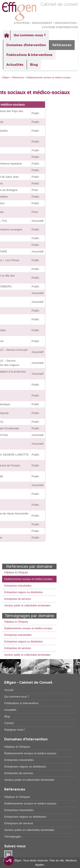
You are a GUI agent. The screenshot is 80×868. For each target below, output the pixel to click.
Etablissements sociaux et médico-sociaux (28, 579)
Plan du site (57, 860)
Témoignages (13, 837)
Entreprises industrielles (18, 586)
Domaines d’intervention (26, 45)
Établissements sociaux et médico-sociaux (30, 753)
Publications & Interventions (29, 55)
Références (62, 45)
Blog (34, 65)
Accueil (7, 35)
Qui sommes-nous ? (30, 35)
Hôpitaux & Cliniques (16, 572)
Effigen (6, 77)
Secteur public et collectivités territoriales (27, 606)
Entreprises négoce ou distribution (24, 592)
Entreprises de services (18, 599)
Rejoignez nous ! (15, 730)
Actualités (15, 65)
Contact (9, 723)
